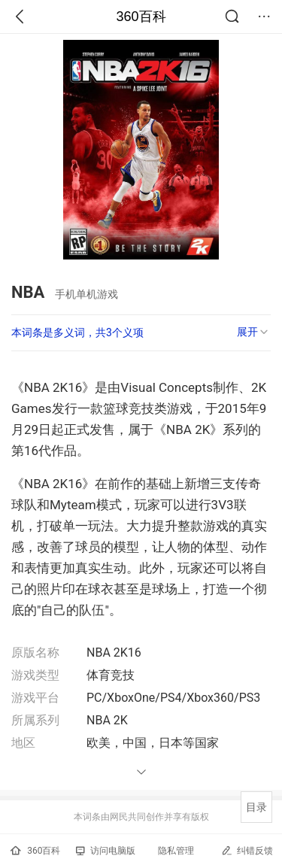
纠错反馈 (247, 850)
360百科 (141, 17)
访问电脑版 (106, 851)
